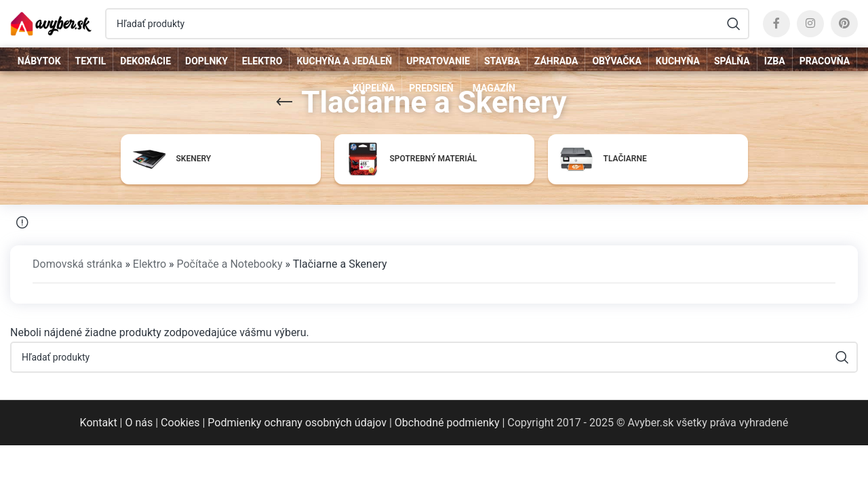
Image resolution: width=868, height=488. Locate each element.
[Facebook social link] (776, 24)
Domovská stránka (77, 264)
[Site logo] (51, 23)
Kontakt (99, 423)
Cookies (180, 423)
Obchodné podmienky (447, 423)
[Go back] (284, 102)
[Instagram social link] (810, 24)
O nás (139, 423)
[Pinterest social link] (844, 24)
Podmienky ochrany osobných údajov (297, 423)
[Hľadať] (427, 24)
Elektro (150, 264)
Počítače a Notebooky (229, 264)
